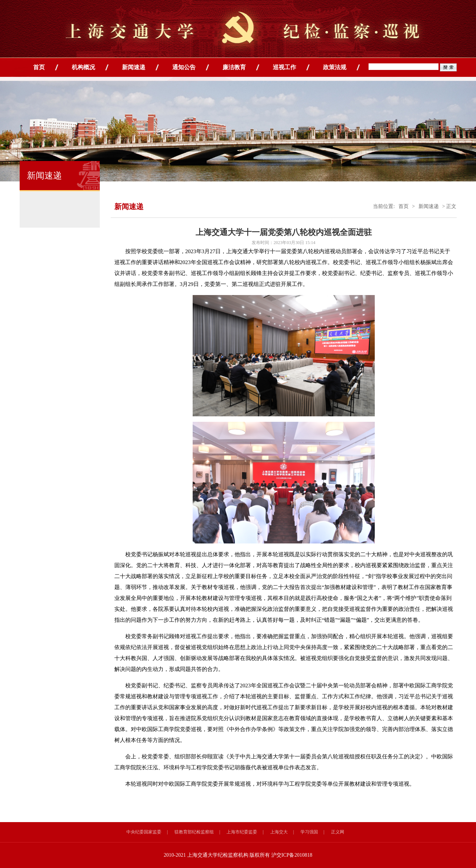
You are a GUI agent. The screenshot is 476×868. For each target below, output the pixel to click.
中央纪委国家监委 (144, 832)
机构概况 (83, 67)
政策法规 (335, 67)
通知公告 (184, 67)
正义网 (338, 832)
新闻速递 (134, 67)
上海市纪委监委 (242, 832)
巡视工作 (284, 67)
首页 (39, 67)
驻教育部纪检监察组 (194, 832)
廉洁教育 (234, 67)
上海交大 (279, 832)
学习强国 (309, 832)
